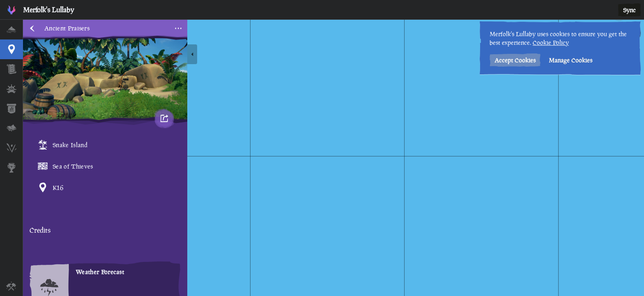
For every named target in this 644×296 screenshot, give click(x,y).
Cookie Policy (551, 43)
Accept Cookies (515, 60)
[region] (333, 158)
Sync (629, 10)
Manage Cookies (570, 60)
